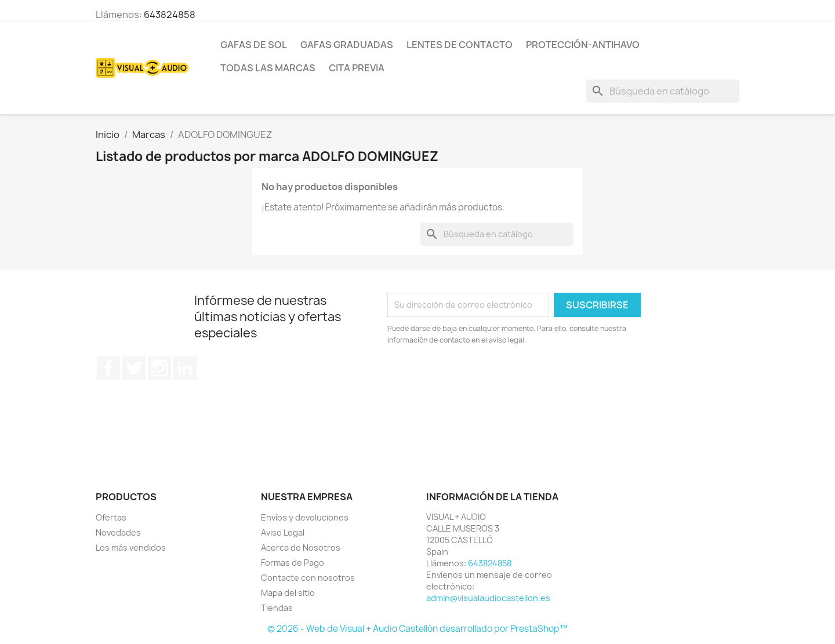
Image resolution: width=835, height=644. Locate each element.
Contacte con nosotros (308, 578)
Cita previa (357, 68)
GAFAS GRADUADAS (347, 45)
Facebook (108, 368)
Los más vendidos (131, 547)
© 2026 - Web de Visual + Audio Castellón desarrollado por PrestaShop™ (418, 629)
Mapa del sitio (288, 593)
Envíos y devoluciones (305, 517)
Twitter (134, 368)
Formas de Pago (293, 563)
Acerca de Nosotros (301, 547)
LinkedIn (185, 368)
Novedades (118, 532)
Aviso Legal (283, 532)
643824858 (170, 14)
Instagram (159, 368)
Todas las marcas (268, 68)
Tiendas (277, 608)
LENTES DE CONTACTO (460, 45)
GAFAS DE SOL (254, 45)
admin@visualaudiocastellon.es (488, 598)
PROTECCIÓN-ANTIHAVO (583, 45)
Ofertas (111, 517)
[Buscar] (663, 91)
